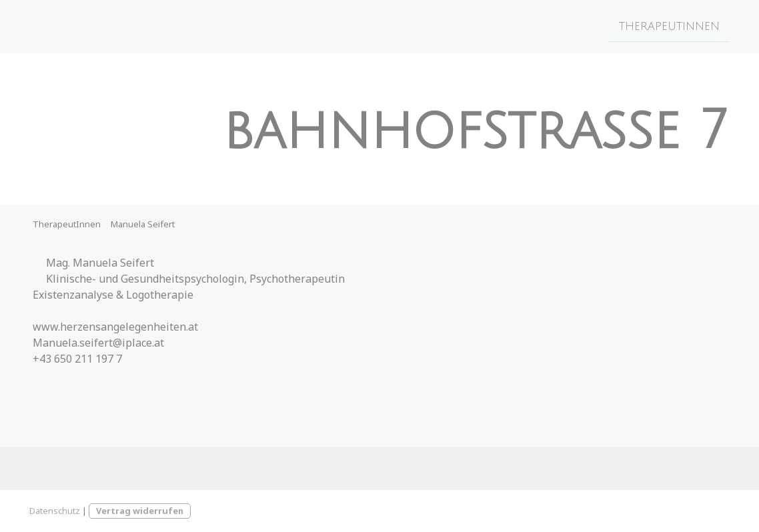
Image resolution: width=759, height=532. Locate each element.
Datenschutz (55, 511)
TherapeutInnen (669, 26)
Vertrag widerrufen (140, 511)
